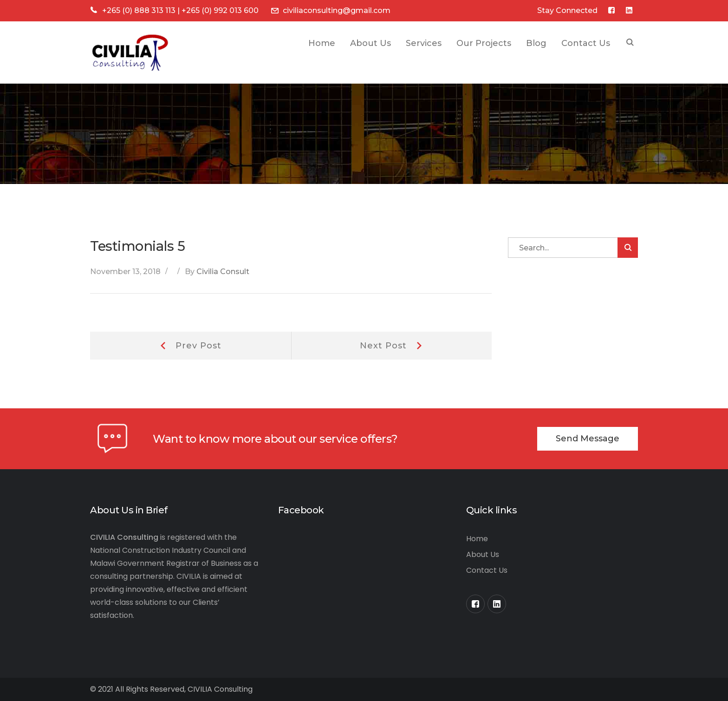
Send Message (588, 439)
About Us (483, 554)
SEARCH (630, 43)
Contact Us (487, 570)
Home (477, 539)
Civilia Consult (223, 272)
